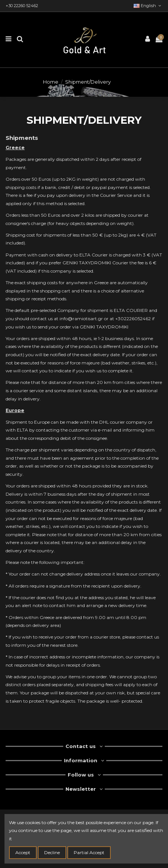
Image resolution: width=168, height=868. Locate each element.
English (148, 6)
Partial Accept (89, 852)
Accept (23, 852)
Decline (52, 852)
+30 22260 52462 (22, 6)
